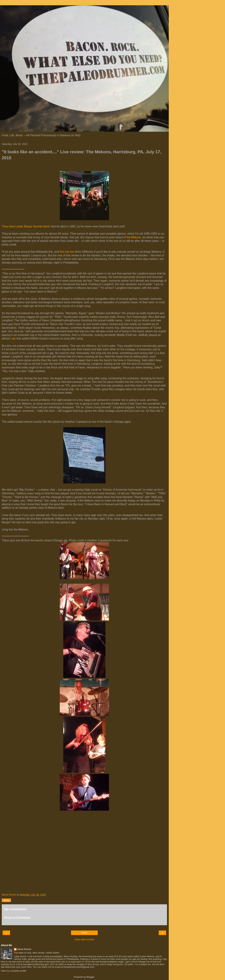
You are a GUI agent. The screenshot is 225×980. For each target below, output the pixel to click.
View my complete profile (14, 971)
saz (14, 338)
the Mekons (134, 237)
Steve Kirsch (24, 949)
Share (6, 900)
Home (84, 933)
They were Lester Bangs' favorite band (26, 226)
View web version (84, 939)
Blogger (90, 977)
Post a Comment (17, 918)
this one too (67, 252)
